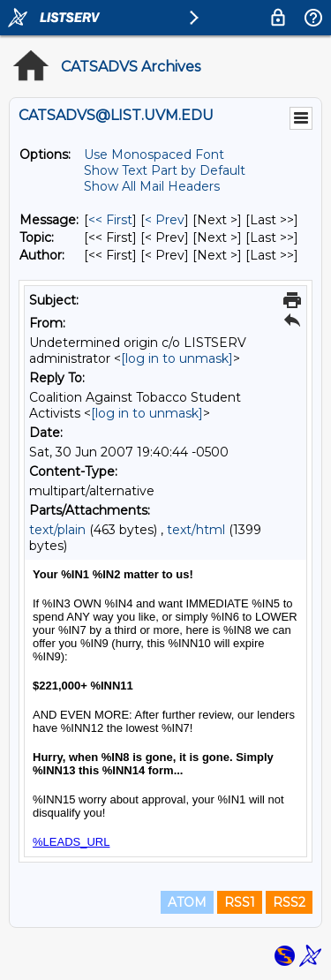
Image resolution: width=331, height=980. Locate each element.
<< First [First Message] (110, 220)
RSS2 (289, 902)
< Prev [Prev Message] (165, 220)
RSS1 (240, 902)
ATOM (187, 902)
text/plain (57, 530)
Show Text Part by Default (165, 170)
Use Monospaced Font (154, 155)
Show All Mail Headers (152, 186)
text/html (196, 530)
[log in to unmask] (177, 358)
